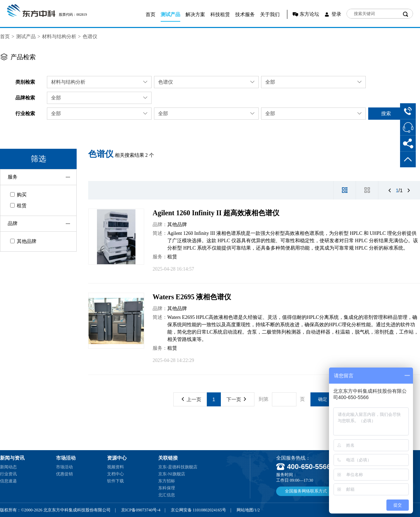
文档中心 (115, 474)
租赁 (18, 206)
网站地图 (245, 510)
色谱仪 (90, 37)
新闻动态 (8, 467)
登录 (336, 14)
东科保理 (167, 488)
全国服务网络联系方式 (306, 491)
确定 (323, 399)
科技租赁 (220, 15)
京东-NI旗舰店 (172, 474)
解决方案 (195, 15)
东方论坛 (309, 14)
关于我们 (270, 15)
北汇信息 (167, 495)
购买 (18, 195)
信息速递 (8, 481)
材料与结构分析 (59, 37)
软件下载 (115, 481)
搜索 (386, 113)
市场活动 (64, 467)
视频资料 (115, 467)
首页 (150, 15)
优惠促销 (64, 474)
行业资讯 (8, 474)
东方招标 (167, 481)
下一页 (236, 399)
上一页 (191, 399)
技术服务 (245, 15)
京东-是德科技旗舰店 (178, 467)
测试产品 (170, 15)
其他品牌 (23, 241)
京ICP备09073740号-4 (141, 510)
